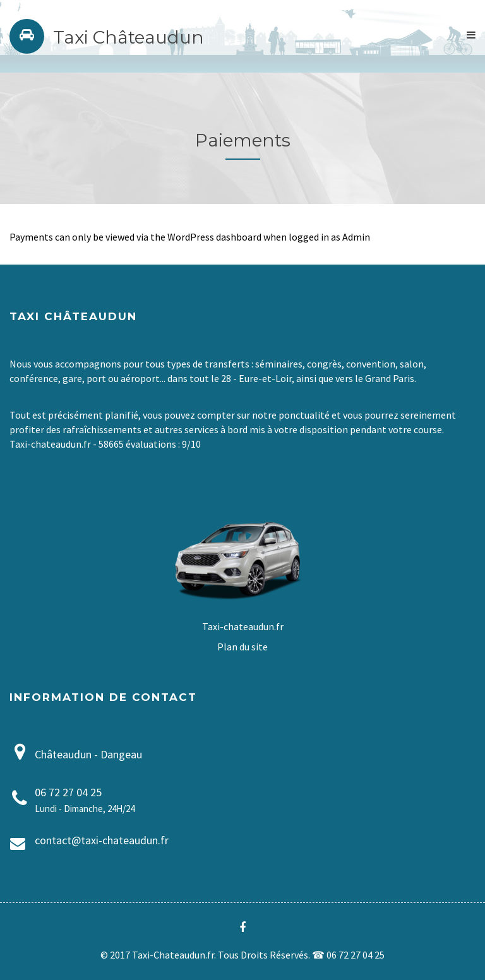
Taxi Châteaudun (129, 37)
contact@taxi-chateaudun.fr (102, 840)
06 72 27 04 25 (68, 792)
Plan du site (242, 647)
